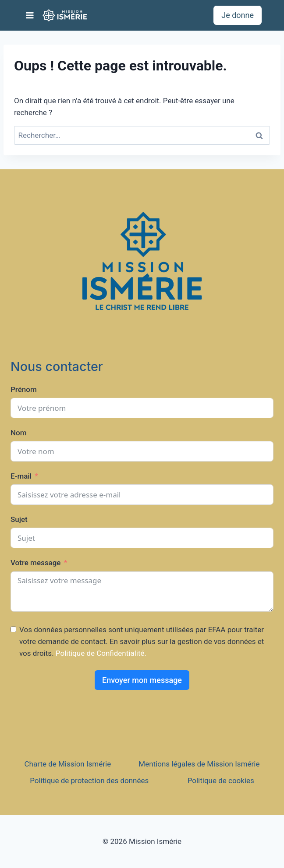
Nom (19, 433)
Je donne (238, 15)
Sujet (19, 519)
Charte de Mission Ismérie (68, 764)
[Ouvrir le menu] (30, 15)
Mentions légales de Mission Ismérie (199, 764)
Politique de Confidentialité (100, 653)
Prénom (24, 389)
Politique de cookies (221, 780)
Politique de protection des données (89, 780)
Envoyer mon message (142, 680)
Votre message (35, 563)
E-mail (21, 476)
